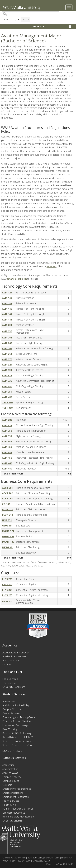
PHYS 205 (7, 595)
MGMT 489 (8, 542)
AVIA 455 (7, 452)
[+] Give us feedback (12, 751)
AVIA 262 (7, 343)
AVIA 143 (7, 314)
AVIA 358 (7, 442)
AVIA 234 (7, 325)
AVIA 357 (7, 436)
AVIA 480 (7, 469)
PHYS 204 (7, 590)
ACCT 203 (7, 499)
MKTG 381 (8, 547)
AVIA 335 (7, 375)
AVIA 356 (7, 431)
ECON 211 (7, 515)
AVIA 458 (7, 458)
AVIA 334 (7, 370)
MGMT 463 (8, 536)
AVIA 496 (7, 397)
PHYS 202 (7, 584)
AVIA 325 (7, 365)
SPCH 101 (7, 602)
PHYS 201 (7, 579)
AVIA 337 (7, 425)
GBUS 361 (7, 526)
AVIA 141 (7, 303)
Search (26, 20)
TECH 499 (7, 408)
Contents (38, 26)
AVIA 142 (7, 309)
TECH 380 (7, 403)
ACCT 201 (7, 488)
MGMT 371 (8, 531)
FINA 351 (7, 520)
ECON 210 (7, 509)
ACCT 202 (7, 493)
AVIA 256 (7, 331)
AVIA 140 (7, 298)
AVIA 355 (7, 392)
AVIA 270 (7, 359)
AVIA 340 (7, 386)
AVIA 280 (7, 420)
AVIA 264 (7, 354)
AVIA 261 (7, 338)
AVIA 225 (51, 266)
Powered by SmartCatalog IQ (60, 864)
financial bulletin (17, 279)
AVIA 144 (7, 320)
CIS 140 (6, 504)
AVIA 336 (7, 381)
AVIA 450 (7, 447)
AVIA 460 (7, 463)
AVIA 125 (7, 293)
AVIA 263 (7, 348)
